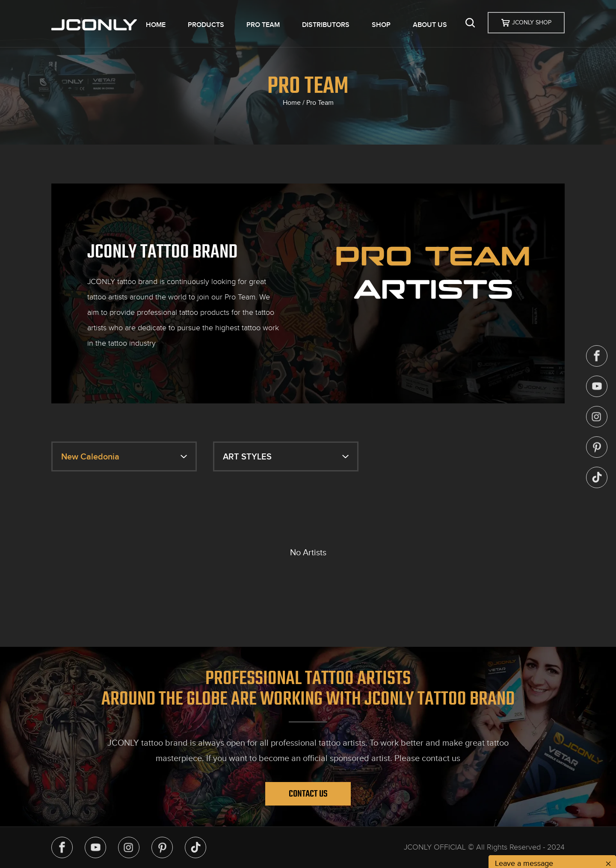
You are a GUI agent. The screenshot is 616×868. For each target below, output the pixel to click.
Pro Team (320, 103)
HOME (156, 25)
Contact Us (308, 794)
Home (292, 103)
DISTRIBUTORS (326, 25)
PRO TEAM (263, 25)
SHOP (381, 25)
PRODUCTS (206, 25)
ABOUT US (430, 25)
